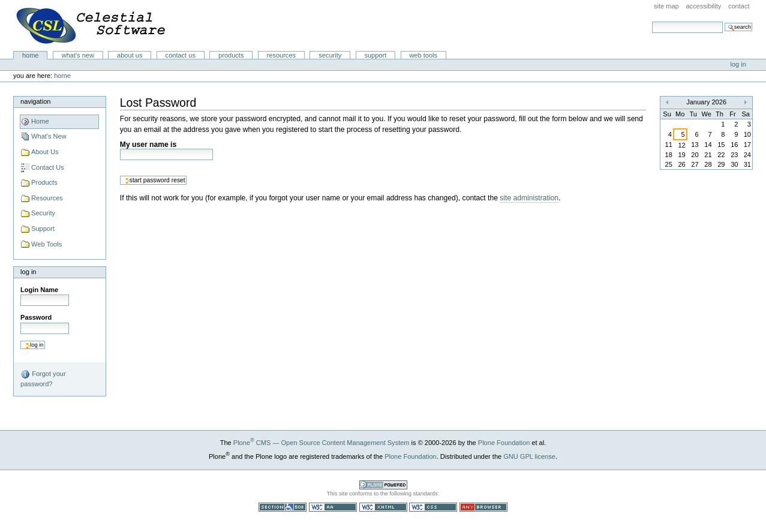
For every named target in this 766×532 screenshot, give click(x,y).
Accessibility (703, 6)
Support (375, 55)
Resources (281, 55)
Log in (738, 64)
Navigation (35, 101)
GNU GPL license (529, 456)
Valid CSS (433, 507)
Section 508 (283, 507)
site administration (529, 198)
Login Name (39, 290)
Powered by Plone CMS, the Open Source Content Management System (383, 485)
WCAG (333, 507)
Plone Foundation (504, 443)
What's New (78, 55)
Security (330, 55)
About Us (130, 55)
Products (231, 55)
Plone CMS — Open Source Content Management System (322, 443)
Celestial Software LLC (92, 26)
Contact (739, 6)
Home (31, 55)
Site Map (666, 6)
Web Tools (423, 55)
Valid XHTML (383, 507)
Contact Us (181, 55)
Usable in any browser (483, 507)
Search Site (652, 21)
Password (36, 317)
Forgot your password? (43, 378)
